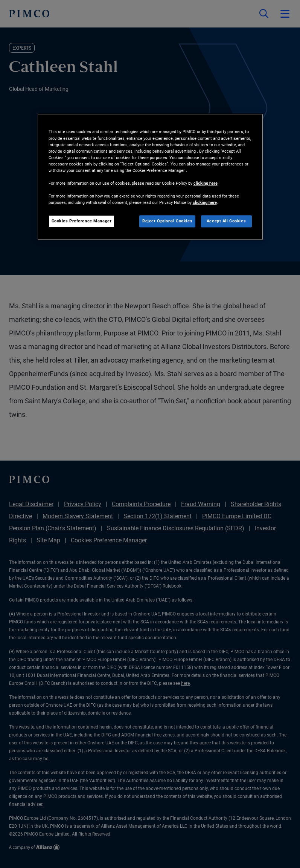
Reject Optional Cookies (167, 221)
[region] (150, 177)
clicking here (206, 183)
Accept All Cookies (226, 221)
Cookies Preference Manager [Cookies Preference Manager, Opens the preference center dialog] (82, 221)
